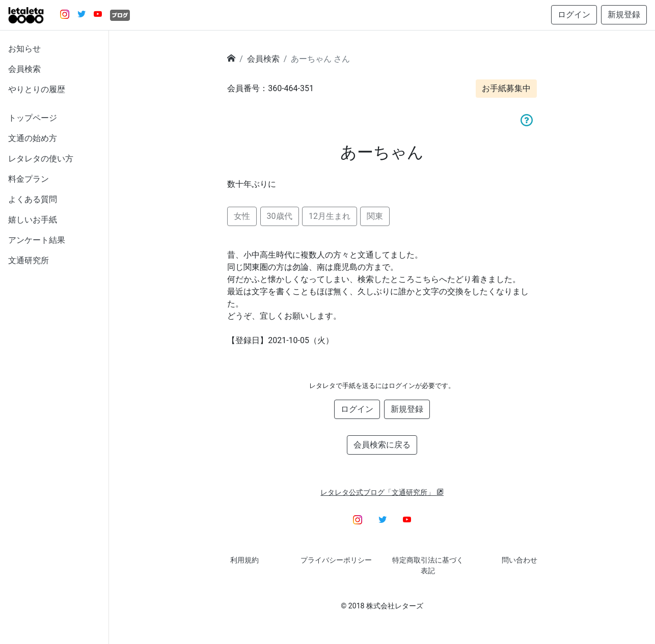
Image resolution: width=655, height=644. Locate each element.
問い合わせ (520, 560)
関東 (375, 216)
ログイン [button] (574, 15)
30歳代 (280, 216)
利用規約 (244, 560)
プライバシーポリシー (336, 560)
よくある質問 (33, 199)
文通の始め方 (33, 138)
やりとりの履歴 (37, 89)
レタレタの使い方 (41, 159)
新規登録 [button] (624, 15)
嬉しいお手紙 (33, 220)
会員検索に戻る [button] (382, 445)
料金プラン (29, 179)
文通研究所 (29, 260)
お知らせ (24, 49)
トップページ (33, 118)
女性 (242, 216)
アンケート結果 (37, 240)
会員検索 (24, 69)
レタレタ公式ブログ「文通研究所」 (382, 492)
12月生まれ (330, 216)
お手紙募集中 (506, 88)
